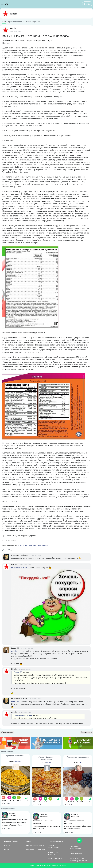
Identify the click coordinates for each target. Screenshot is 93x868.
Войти (87, 4)
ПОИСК (29, 841)
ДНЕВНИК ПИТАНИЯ (11, 841)
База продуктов (33, 22)
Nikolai (14, 14)
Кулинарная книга (16, 22)
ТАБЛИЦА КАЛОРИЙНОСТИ (35, 845)
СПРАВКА (51, 845)
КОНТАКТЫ (52, 854)
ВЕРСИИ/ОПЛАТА (54, 848)
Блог (4, 22)
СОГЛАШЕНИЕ (53, 859)
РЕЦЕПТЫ (7, 845)
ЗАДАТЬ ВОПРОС (54, 852)
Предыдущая (7, 732)
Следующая (87, 732)
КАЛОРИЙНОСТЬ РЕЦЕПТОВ (35, 850)
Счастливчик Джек (19, 555)
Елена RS (15, 648)
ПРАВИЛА (61, 859)
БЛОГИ (7, 850)
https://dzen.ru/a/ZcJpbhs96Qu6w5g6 (33, 545)
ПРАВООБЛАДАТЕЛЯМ (55, 841)
